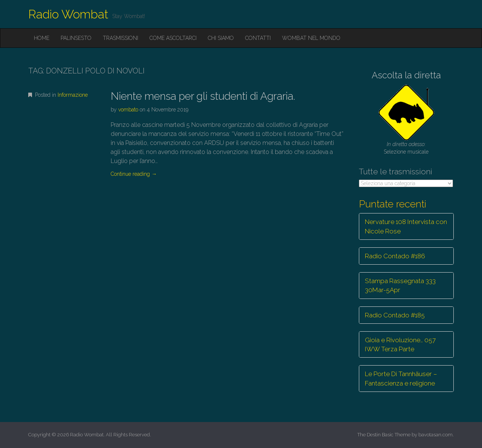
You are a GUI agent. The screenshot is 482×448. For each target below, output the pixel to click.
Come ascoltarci (173, 38)
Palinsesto (76, 38)
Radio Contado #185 (395, 315)
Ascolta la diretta (406, 75)
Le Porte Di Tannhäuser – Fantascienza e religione (401, 378)
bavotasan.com (435, 435)
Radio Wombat (68, 14)
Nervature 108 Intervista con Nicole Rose (406, 226)
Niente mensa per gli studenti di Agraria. (203, 96)
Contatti (258, 38)
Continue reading (134, 174)
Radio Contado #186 (395, 256)
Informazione (73, 95)
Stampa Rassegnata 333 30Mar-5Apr (400, 285)
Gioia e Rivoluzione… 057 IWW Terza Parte (400, 344)
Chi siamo (221, 38)
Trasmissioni (120, 38)
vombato (128, 110)
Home (42, 38)
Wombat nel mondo (311, 38)
